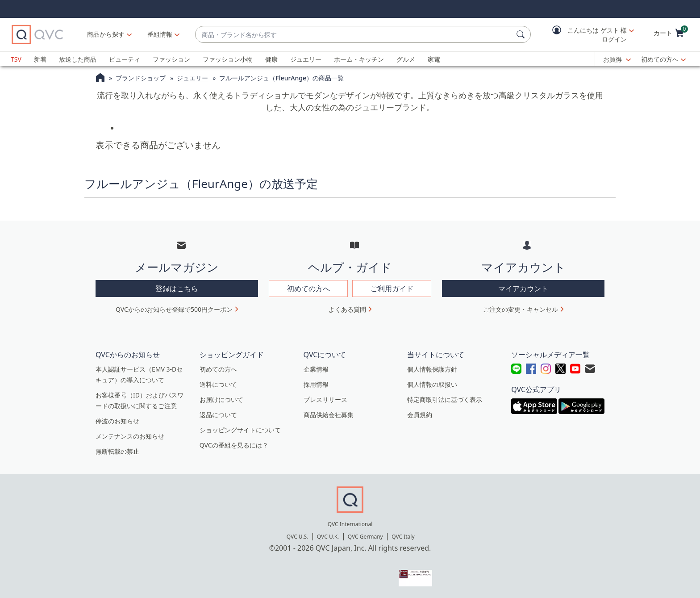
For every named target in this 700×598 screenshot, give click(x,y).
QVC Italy (403, 537)
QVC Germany (365, 537)
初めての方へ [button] (308, 289)
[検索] (522, 34)
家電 (434, 59)
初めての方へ (660, 59)
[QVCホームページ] (100, 79)
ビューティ (125, 59)
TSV (16, 59)
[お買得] (617, 59)
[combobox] (354, 35)
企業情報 (316, 369)
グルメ (406, 59)
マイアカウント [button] (523, 289)
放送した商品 (78, 59)
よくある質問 (347, 309)
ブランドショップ (141, 78)
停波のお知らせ (117, 421)
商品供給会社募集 (329, 415)
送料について (218, 384)
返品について (218, 415)
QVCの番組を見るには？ (234, 445)
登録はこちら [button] (177, 289)
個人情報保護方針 (432, 369)
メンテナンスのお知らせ (130, 436)
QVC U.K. (328, 537)
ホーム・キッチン (359, 59)
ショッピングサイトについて (240, 430)
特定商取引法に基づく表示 (445, 399)
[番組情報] (160, 34)
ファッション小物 (228, 59)
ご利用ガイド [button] (392, 289)
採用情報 (316, 384)
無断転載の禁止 (117, 451)
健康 (271, 59)
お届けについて (221, 399)
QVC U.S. (298, 537)
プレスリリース (325, 399)
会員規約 (420, 415)
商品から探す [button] (106, 34)
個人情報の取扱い (432, 384)
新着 (40, 59)
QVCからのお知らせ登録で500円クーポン (174, 309)
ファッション (171, 59)
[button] (587, 35)
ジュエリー (306, 59)
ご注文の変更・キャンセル (521, 309)
